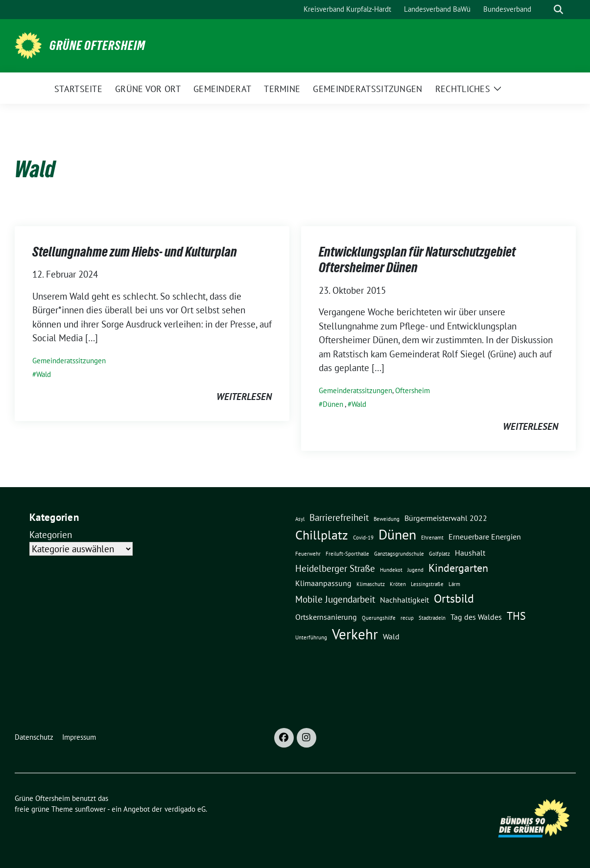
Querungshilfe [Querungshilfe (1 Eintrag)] (379, 618)
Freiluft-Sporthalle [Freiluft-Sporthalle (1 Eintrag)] (347, 554)
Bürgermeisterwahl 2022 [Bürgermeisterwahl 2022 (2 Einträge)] (446, 518)
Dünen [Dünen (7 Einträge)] (397, 535)
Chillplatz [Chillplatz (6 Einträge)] (322, 535)
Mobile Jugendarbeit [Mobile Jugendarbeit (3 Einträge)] (335, 599)
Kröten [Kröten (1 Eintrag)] (398, 584)
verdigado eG (185, 809)
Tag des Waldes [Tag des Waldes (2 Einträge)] (476, 617)
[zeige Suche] (558, 10)
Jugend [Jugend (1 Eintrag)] (415, 570)
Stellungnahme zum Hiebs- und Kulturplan (135, 252)
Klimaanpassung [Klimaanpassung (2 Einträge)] (323, 583)
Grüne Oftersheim (97, 46)
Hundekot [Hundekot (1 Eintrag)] (391, 570)
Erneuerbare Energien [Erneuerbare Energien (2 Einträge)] (485, 537)
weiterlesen (244, 397)
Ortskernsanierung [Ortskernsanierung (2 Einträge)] (326, 617)
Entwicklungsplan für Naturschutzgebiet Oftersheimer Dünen (417, 259)
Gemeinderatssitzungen (69, 361)
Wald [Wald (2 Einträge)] (391, 636)
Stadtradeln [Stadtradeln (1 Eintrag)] (432, 618)
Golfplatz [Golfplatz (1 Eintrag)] (439, 554)
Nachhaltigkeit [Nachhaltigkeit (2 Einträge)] (404, 600)
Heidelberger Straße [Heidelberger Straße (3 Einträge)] (335, 568)
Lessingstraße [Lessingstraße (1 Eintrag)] (427, 584)
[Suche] (544, 10)
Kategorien (51, 535)
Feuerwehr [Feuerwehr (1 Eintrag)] (308, 554)
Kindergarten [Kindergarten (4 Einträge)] (458, 568)
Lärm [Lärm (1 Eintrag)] (454, 584)
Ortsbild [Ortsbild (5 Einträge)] (454, 598)
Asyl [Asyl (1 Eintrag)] (300, 519)
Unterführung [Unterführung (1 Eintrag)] (311, 637)
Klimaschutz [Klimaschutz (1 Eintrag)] (371, 584)
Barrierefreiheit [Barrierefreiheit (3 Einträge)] (339, 517)
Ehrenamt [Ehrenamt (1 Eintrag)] (432, 538)
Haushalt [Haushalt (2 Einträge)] (470, 553)
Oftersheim (413, 390)
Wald (44, 374)
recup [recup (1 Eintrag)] (407, 618)
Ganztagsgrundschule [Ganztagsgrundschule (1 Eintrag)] (399, 554)
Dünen (333, 404)
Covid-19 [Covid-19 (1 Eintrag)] (363, 538)
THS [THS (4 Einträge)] (516, 616)
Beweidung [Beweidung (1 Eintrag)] (387, 519)
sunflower (90, 809)
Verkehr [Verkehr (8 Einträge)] (355, 634)
